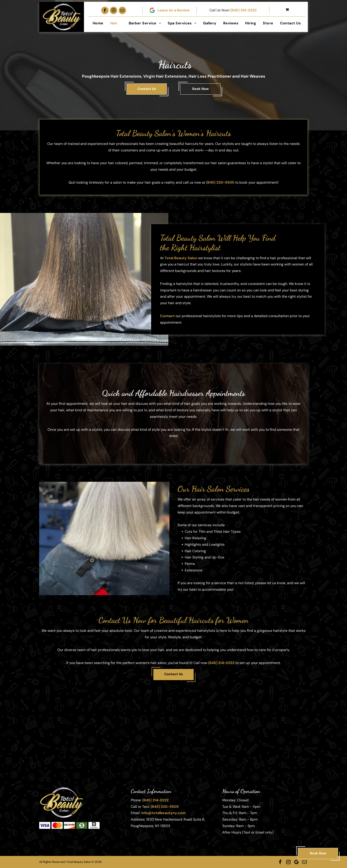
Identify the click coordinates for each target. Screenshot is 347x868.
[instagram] (114, 10)
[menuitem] (98, 23)
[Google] (296, 862)
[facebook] (105, 10)
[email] (122, 10)
